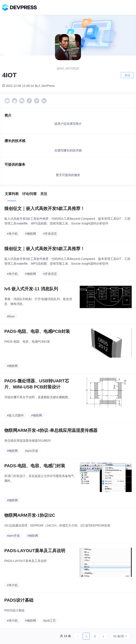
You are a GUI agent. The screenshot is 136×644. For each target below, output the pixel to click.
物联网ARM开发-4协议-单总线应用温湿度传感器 (51, 430)
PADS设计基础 (19, 600)
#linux (11, 316)
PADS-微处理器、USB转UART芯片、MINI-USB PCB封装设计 (37, 384)
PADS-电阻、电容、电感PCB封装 (37, 331)
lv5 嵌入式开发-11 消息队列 (31, 289)
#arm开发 (32, 451)
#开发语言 (50, 234)
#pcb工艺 (50, 621)
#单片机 (12, 234)
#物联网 (31, 234)
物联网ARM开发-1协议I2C (30, 515)
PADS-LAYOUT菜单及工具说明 (35, 551)
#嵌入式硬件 (15, 415)
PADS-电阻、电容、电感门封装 (35, 466)
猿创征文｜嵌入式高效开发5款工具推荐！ (45, 208)
